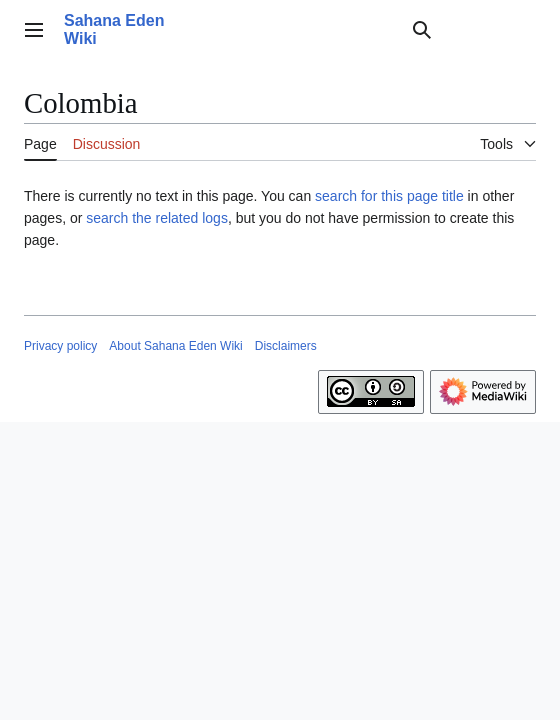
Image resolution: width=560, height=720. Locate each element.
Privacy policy (60, 346)
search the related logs (157, 218)
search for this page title (389, 196)
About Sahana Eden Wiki (175, 346)
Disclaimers (286, 346)
